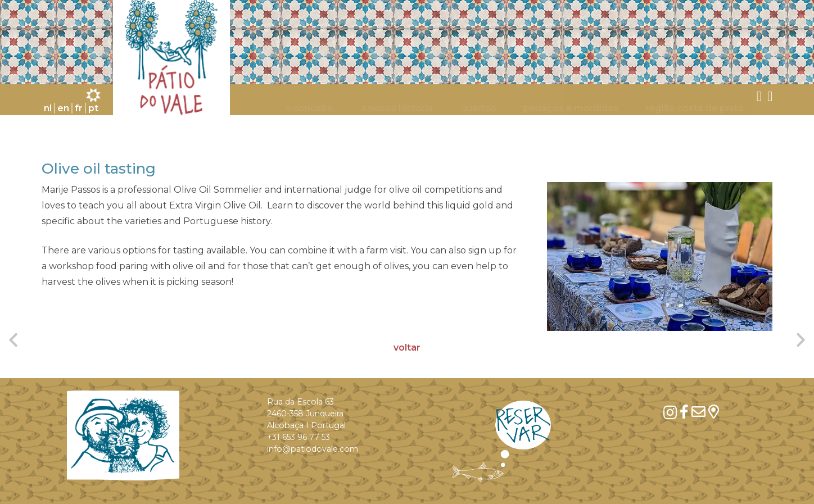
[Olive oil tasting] (660, 256)
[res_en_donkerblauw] (502, 441)
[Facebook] (684, 412)
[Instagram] (670, 412)
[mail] (698, 412)
